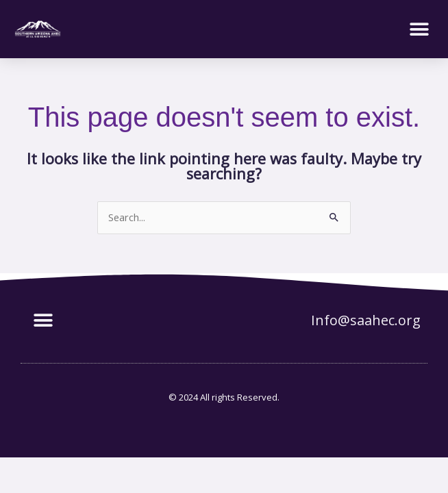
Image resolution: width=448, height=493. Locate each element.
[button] (419, 29)
